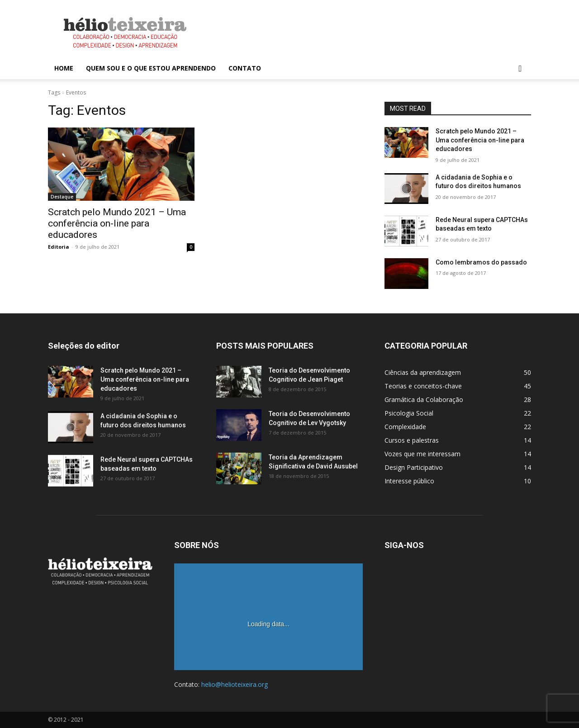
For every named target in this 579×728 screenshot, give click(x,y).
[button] (520, 69)
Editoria (59, 247)
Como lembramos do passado (481, 262)
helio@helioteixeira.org (235, 684)
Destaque (62, 197)
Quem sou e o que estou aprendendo (151, 68)
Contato (245, 68)
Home (64, 68)
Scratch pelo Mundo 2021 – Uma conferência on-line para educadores (117, 223)
